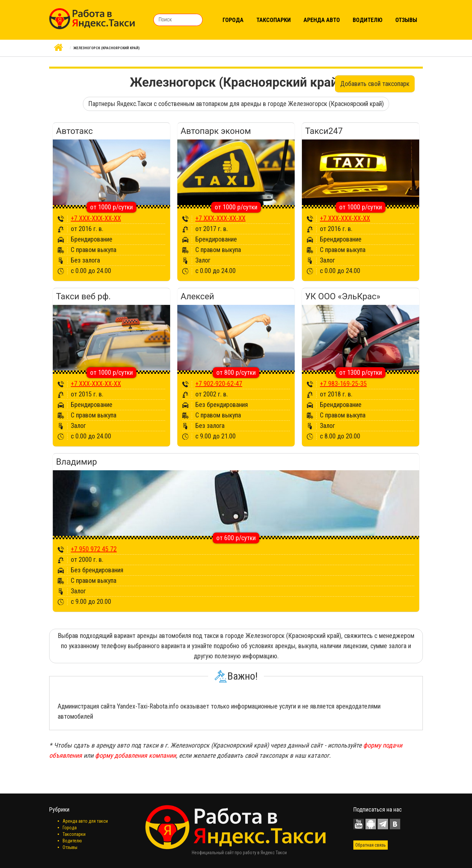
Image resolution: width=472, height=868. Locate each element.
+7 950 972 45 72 (94, 549)
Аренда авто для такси (85, 821)
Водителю (368, 20)
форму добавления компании (136, 755)
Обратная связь (371, 845)
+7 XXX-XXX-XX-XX (96, 218)
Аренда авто (322, 20)
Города (233, 20)
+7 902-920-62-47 (219, 384)
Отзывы (406, 20)
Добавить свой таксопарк (375, 84)
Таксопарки (274, 20)
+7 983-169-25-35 (343, 384)
